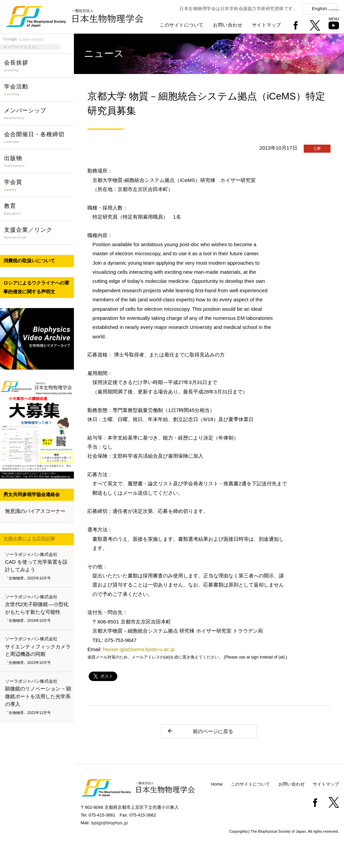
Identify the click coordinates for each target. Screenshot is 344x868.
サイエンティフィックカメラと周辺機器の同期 (38, 651)
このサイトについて (182, 25)
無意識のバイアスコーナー (35, 511)
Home (217, 784)
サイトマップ (267, 25)
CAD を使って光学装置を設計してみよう (38, 566)
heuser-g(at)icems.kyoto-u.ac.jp (139, 649)
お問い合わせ (228, 25)
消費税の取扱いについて (29, 261)
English (319, 9)
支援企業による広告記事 (29, 539)
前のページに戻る (200, 731)
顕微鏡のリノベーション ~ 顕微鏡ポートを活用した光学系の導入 (38, 697)
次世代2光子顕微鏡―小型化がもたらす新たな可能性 (38, 609)
